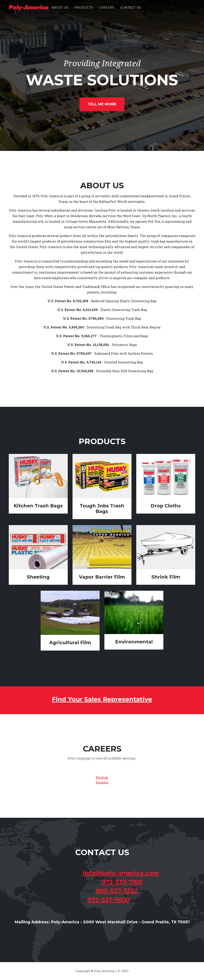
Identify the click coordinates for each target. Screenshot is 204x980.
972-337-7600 (109, 900)
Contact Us (131, 10)
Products (84, 10)
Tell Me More (102, 104)
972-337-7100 (122, 882)
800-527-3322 (117, 891)
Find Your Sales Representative (102, 699)
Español (102, 782)
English (102, 777)
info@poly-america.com (121, 873)
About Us (60, 10)
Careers (107, 10)
